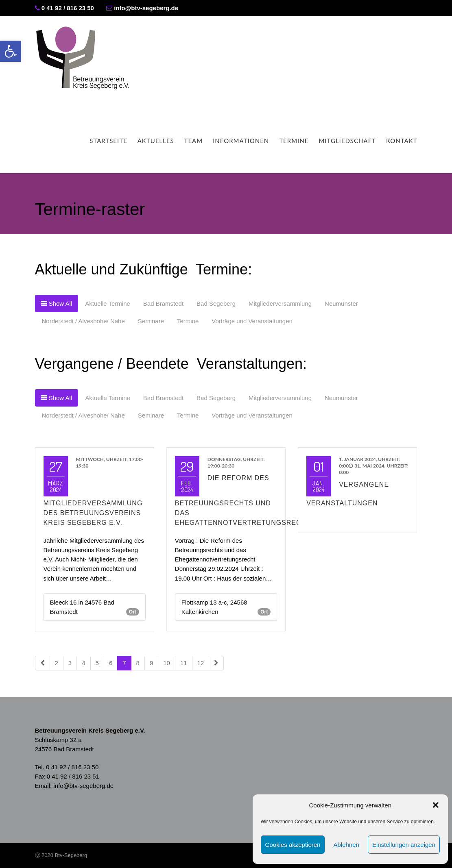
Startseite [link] (108, 141)
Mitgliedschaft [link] (347, 141)
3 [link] (70, 663)
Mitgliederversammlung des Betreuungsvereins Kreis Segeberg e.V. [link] (93, 513)
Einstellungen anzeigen (404, 845)
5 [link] (97, 663)
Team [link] (194, 141)
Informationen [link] (241, 141)
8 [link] (138, 663)
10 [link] (167, 663)
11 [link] (184, 663)
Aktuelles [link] (156, 141)
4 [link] (83, 663)
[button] (436, 805)
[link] (11, 51)
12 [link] (201, 663)
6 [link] (111, 663)
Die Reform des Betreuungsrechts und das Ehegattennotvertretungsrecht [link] (243, 500)
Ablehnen (346, 845)
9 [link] (151, 663)
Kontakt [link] (402, 141)
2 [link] (57, 663)
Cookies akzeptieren (293, 845)
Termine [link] (294, 141)
